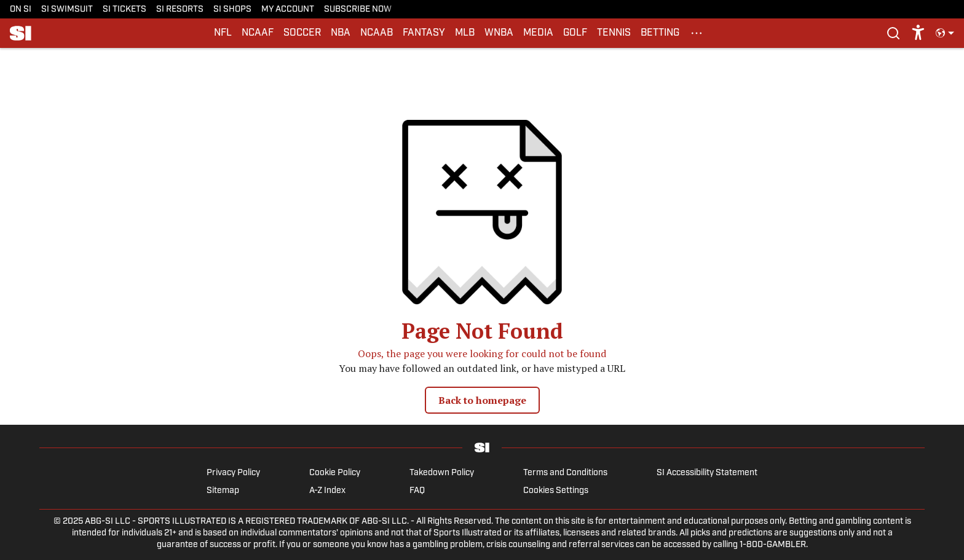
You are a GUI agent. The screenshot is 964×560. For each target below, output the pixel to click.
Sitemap (223, 491)
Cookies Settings (556, 491)
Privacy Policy (233, 473)
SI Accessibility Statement (707, 473)
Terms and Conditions (565, 473)
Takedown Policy (442, 473)
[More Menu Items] (697, 33)
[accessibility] (918, 33)
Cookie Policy (335, 473)
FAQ (417, 491)
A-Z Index (327, 491)
